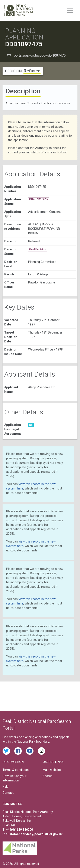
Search (48, 776)
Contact (8, 793)
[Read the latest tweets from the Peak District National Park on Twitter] (6, 751)
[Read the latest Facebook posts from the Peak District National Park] (18, 751)
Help (6, 787)
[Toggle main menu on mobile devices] (70, 10)
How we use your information (15, 778)
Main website (52, 770)
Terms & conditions (16, 770)
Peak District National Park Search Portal (37, 725)
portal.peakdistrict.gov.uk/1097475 (40, 55)
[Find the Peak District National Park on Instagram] (41, 751)
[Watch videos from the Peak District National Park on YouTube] (30, 751)
